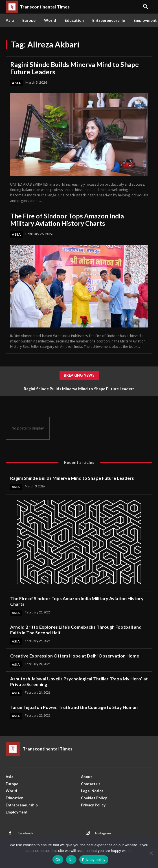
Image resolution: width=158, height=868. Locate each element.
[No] (151, 853)
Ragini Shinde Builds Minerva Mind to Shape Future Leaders (74, 68)
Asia (17, 83)
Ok (58, 860)
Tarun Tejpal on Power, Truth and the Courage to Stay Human (74, 707)
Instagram (103, 833)
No (71, 860)
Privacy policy (94, 860)
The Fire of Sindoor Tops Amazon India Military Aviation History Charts (67, 220)
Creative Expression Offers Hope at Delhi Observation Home (75, 656)
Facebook (25, 833)
